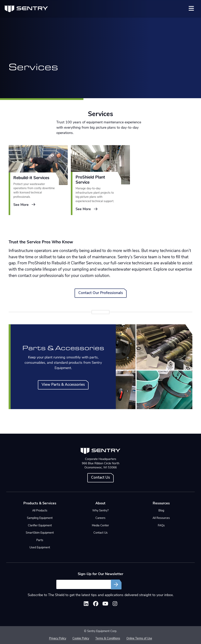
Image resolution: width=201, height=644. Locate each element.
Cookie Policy (81, 639)
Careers (100, 518)
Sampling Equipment (40, 518)
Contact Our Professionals (101, 293)
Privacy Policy (58, 639)
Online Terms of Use (139, 639)
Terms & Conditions (108, 639)
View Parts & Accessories (63, 385)
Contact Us (100, 478)
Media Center (100, 526)
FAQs (161, 526)
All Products (40, 511)
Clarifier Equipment (40, 526)
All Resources (161, 518)
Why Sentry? (100, 511)
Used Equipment (40, 548)
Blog (161, 511)
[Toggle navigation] (191, 8)
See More (25, 205)
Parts (40, 540)
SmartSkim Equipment (40, 533)
